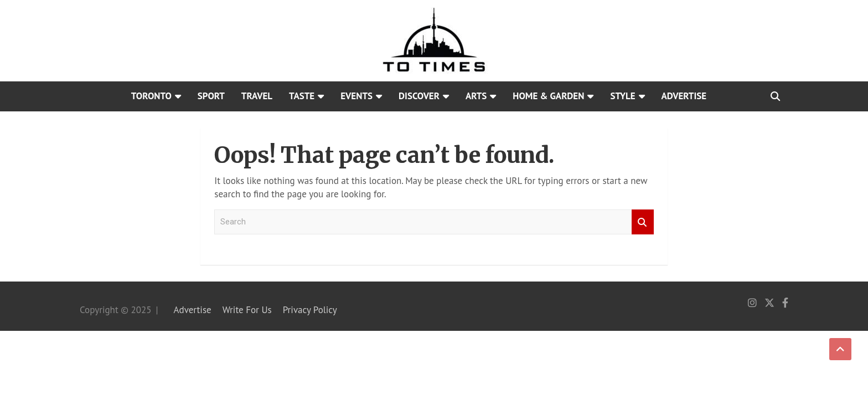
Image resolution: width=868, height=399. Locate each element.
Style (622, 96)
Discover (419, 96)
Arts (476, 96)
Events (356, 96)
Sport (211, 96)
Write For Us (247, 310)
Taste (302, 96)
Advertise (684, 96)
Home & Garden (548, 96)
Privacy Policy (310, 310)
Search (643, 222)
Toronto (151, 96)
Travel (257, 96)
